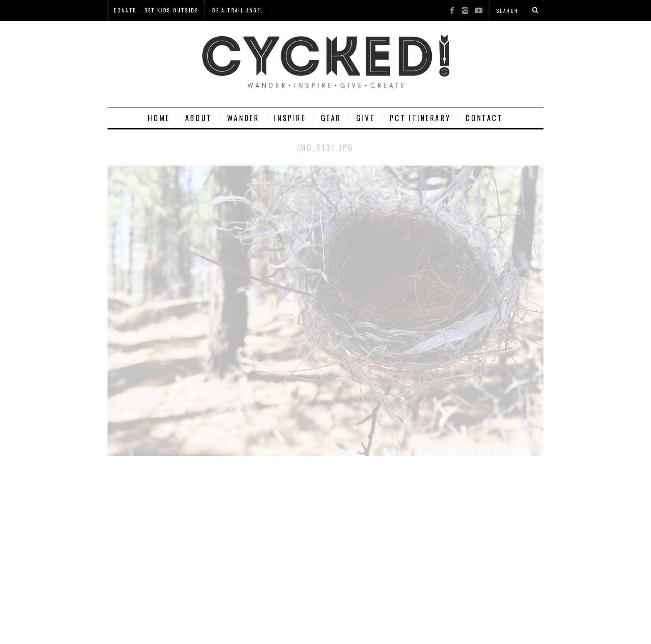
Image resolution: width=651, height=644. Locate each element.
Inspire (290, 118)
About (199, 118)
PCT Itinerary (420, 118)
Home (159, 118)
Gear (331, 118)
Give (365, 118)
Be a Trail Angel (238, 10)
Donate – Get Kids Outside (156, 10)
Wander (243, 118)
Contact (484, 118)
